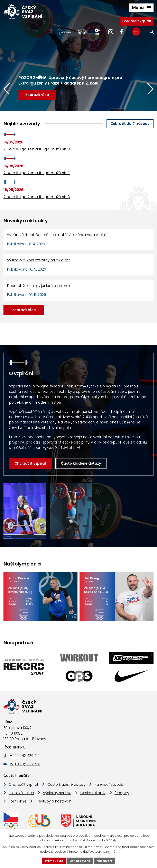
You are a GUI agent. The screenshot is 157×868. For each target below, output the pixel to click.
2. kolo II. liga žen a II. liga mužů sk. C (37, 173)
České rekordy (93, 793)
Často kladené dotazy (81, 463)
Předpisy (122, 793)
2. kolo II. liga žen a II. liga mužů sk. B (37, 149)
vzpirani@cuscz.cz (25, 764)
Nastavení (104, 861)
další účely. (109, 840)
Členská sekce (21, 793)
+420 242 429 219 (25, 756)
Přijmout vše (54, 861)
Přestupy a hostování (54, 801)
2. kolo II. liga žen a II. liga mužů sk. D (37, 197)
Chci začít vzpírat (137, 21)
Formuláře (18, 801)
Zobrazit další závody (130, 124)
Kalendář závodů (109, 784)
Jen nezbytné (80, 861)
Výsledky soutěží (57, 793)
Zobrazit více (24, 310)
